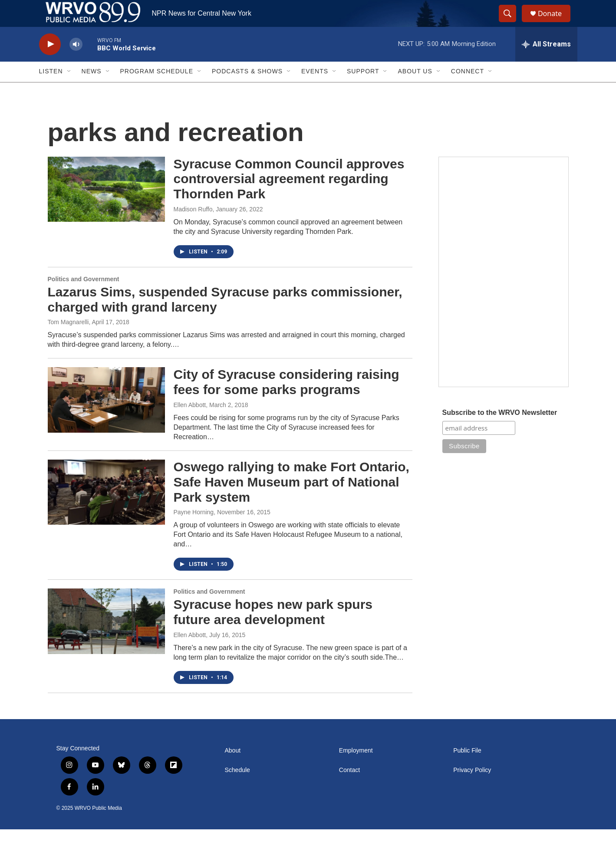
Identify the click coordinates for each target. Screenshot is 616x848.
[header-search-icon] (511, 23)
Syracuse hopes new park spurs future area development (273, 631)
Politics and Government (84, 298)
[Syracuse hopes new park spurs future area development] (106, 640)
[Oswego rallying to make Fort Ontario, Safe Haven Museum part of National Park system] (106, 511)
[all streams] (546, 63)
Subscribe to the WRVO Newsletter (500, 431)
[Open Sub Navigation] (69, 90)
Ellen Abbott (190, 424)
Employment (356, 769)
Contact (349, 789)
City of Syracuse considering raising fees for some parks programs (287, 401)
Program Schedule (157, 90)
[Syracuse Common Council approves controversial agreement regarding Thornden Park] (106, 208)
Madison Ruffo (193, 228)
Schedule (237, 789)
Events (315, 90)
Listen (51, 90)
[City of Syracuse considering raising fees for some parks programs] (106, 419)
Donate (555, 23)
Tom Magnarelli (68, 341)
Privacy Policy (472, 789)
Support (363, 90)
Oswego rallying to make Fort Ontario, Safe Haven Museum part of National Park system (292, 501)
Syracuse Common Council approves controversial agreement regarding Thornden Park (289, 198)
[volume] (76, 63)
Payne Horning (194, 531)
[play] (50, 63)
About (233, 769)
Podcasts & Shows (247, 90)
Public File (467, 769)
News (92, 90)
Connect (468, 90)
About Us (415, 90)
